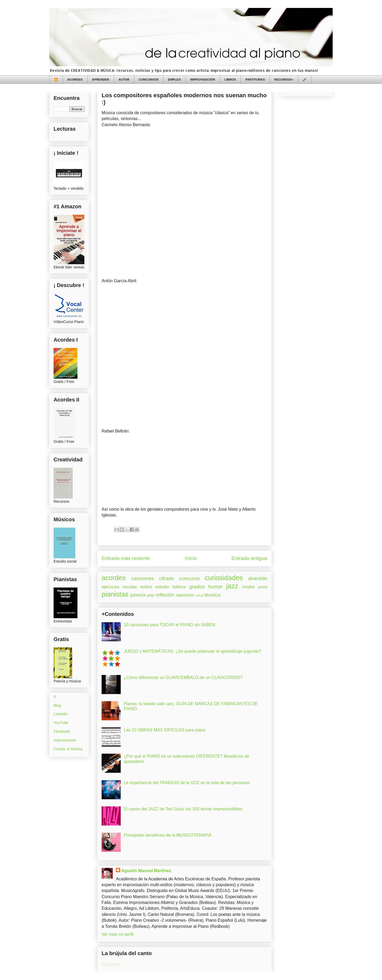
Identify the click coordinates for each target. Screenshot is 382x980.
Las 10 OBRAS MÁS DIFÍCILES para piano (165, 730)
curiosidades (224, 578)
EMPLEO (174, 80)
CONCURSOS (149, 80)
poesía (138, 595)
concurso (189, 578)
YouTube (61, 723)
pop (151, 595)
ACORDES (75, 80)
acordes (114, 578)
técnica (212, 595)
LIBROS (230, 80)
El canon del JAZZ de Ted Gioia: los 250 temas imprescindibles (183, 809)
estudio (162, 587)
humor (215, 587)
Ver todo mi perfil (118, 934)
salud (199, 595)
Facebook (62, 731)
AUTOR (124, 80)
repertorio (185, 595)
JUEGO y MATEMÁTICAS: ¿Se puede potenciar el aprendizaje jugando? (192, 651)
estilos (146, 587)
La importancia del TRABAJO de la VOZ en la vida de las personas (187, 783)
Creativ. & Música (68, 749)
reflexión (165, 595)
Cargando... (113, 964)
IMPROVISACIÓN (203, 80)
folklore (179, 587)
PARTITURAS (255, 80)
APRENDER (101, 80)
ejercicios (110, 587)
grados (197, 587)
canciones (142, 578)
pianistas (115, 594)
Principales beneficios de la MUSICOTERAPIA (168, 835)
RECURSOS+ (284, 80)
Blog (57, 705)
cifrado (167, 578)
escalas (130, 587)
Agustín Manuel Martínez (146, 871)
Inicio (191, 558)
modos (249, 587)
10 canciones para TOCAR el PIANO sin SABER (169, 625)
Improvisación (65, 740)
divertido (258, 578)
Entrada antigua (249, 558)
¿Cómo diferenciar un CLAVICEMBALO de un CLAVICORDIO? (183, 677)
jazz (232, 586)
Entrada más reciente (126, 558)
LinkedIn (61, 714)
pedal (263, 587)
